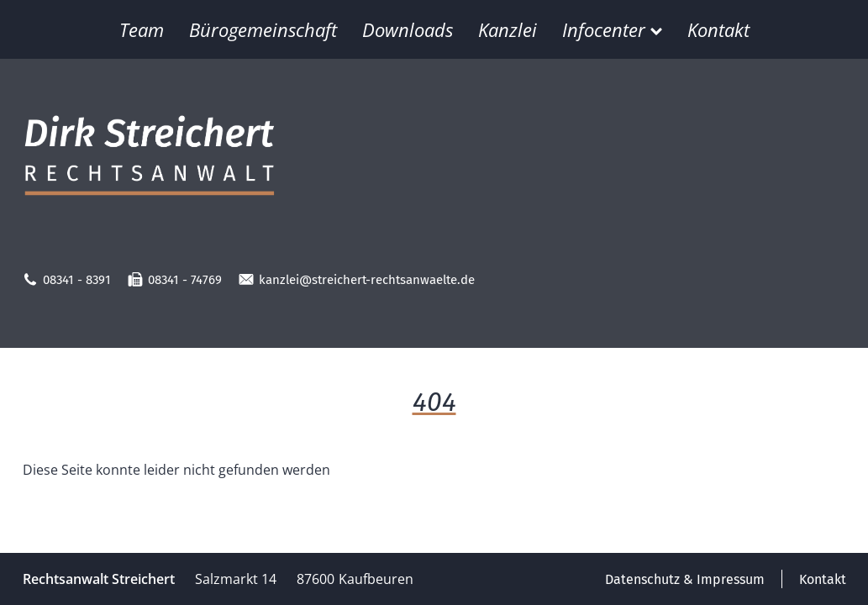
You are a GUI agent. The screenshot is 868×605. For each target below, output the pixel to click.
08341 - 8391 (67, 280)
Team (142, 29)
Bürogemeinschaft (263, 29)
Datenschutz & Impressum (685, 579)
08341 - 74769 (175, 280)
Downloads (408, 29)
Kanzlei (508, 29)
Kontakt (718, 29)
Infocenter (612, 29)
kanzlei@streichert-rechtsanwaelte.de (357, 280)
